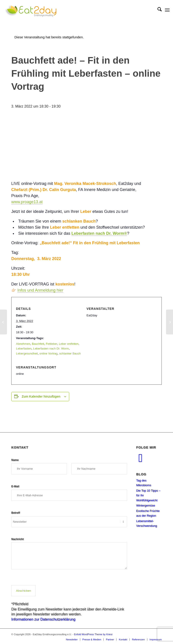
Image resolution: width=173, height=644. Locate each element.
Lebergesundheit (27, 353)
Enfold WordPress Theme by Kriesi (93, 634)
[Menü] (167, 10)
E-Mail (16, 486)
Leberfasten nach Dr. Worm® (99, 233)
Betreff (17, 512)
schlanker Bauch (70, 353)
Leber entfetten (69, 344)
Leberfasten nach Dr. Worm (51, 348)
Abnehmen (23, 344)
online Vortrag (48, 353)
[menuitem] (157, 10)
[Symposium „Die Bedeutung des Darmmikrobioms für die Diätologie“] (3, 322)
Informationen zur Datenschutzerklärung (43, 619)
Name (16, 460)
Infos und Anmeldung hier (40, 290)
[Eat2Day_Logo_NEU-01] (30, 10)
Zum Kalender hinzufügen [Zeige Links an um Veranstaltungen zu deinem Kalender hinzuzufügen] (41, 396)
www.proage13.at (27, 202)
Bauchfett (38, 344)
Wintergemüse (146, 505)
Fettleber (51, 344)
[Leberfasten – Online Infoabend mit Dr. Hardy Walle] (170, 322)
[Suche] (157, 10)
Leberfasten (24, 348)
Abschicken (23, 591)
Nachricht (19, 539)
